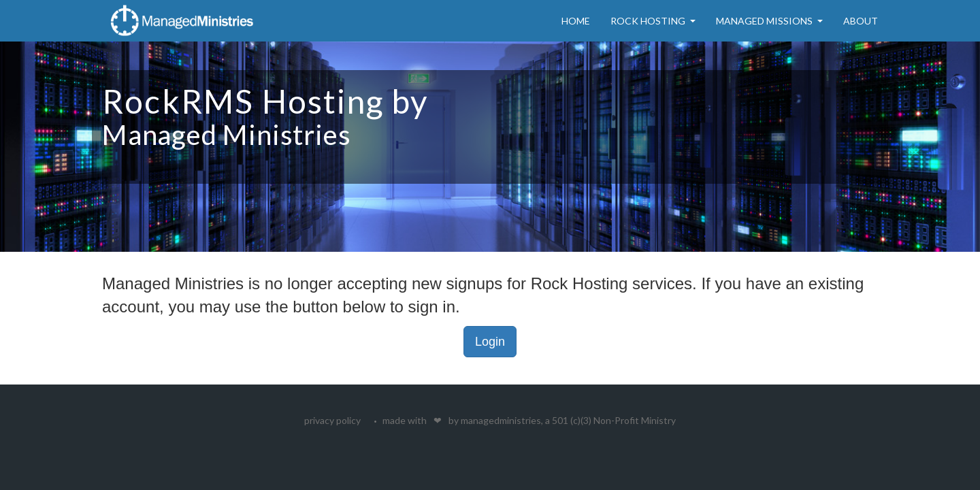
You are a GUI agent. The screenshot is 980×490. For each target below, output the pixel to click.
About (861, 21)
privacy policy (332, 420)
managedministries (501, 420)
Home (576, 21)
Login (490, 342)
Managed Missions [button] (769, 21)
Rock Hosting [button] (653, 21)
